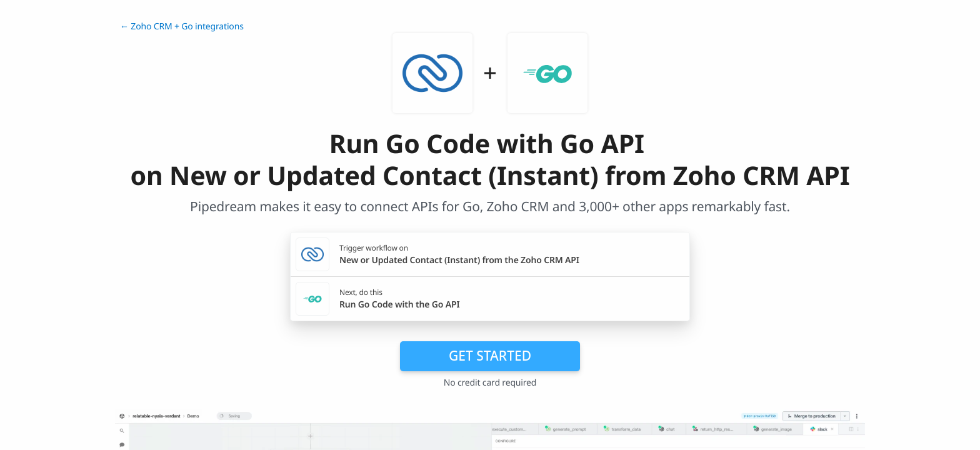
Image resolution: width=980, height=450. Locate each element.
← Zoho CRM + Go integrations (182, 27)
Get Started (490, 356)
